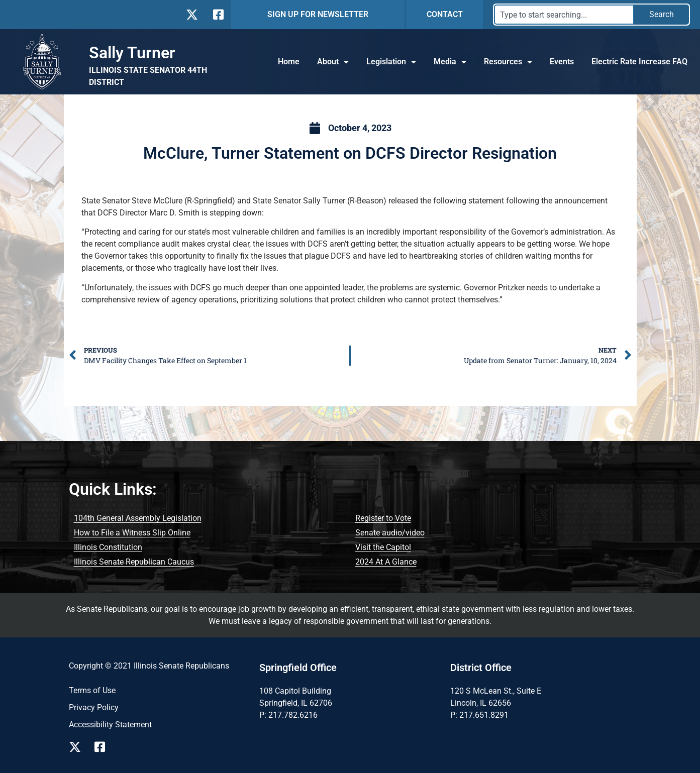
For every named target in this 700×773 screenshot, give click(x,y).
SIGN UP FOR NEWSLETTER (318, 14)
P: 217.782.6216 (288, 715)
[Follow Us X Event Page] (78, 747)
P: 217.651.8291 (479, 715)
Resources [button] (508, 62)
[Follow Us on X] (192, 15)
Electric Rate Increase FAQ (639, 62)
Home (289, 62)
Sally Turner (132, 53)
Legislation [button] (391, 62)
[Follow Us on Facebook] (217, 15)
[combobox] (564, 15)
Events (562, 62)
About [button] (333, 62)
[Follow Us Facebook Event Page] (103, 747)
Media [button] (450, 62)
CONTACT (445, 14)
